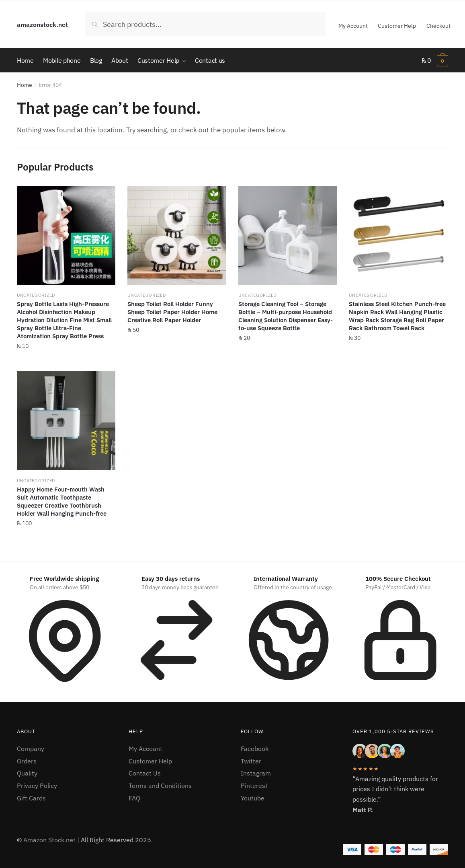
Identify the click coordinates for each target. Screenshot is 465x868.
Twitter (251, 761)
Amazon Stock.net (49, 840)
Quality (27, 773)
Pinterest (254, 786)
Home (25, 85)
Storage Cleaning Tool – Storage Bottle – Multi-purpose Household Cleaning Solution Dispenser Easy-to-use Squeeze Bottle (286, 316)
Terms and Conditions (160, 786)
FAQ (134, 798)
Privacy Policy (37, 786)
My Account (353, 26)
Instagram (256, 773)
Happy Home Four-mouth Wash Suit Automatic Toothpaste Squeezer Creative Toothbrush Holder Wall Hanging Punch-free (62, 502)
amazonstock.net (42, 25)
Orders (27, 761)
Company (31, 749)
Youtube (253, 798)
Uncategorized (36, 296)
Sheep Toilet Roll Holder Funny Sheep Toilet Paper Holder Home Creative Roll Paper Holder (172, 312)
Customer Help (397, 26)
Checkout (438, 26)
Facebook (255, 749)
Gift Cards (31, 798)
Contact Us (145, 773)
